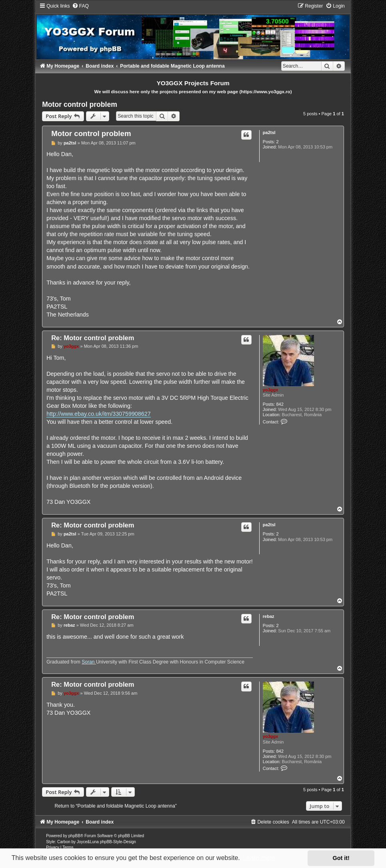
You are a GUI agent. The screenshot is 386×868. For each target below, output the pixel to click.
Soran (89, 662)
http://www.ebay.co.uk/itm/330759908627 (98, 414)
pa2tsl (269, 132)
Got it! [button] (341, 858)
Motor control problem (80, 104)
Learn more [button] (259, 858)
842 (280, 404)
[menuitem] (80, 6)
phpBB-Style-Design (118, 842)
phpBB (74, 836)
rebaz (269, 616)
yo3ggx (271, 390)
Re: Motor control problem (93, 338)
